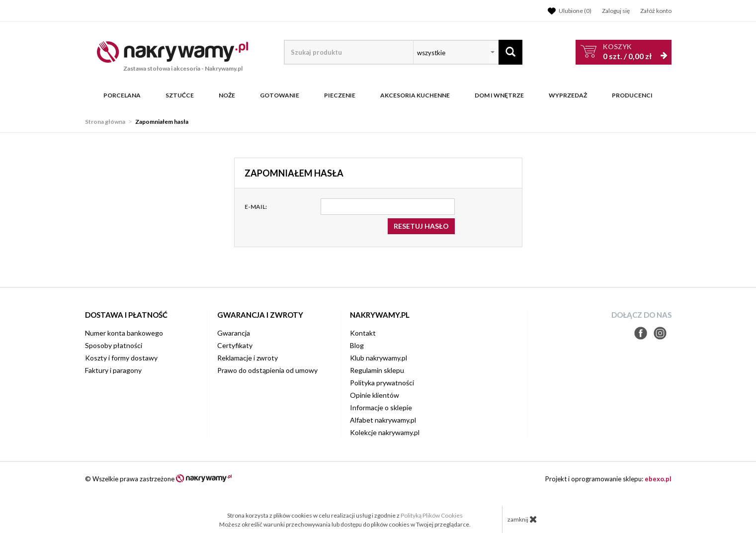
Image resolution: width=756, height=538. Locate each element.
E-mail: (256, 207)
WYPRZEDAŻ (568, 95)
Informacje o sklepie (381, 407)
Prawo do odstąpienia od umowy (267, 370)
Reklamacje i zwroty (248, 358)
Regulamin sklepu (377, 370)
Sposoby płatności (114, 345)
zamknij (522, 519)
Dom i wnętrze (499, 95)
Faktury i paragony (113, 370)
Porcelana (122, 95)
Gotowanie (280, 95)
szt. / (627, 51)
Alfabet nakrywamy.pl (383, 420)
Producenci (632, 95)
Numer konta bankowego (124, 333)
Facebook (641, 333)
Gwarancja (234, 333)
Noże (227, 95)
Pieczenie (340, 95)
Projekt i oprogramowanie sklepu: (608, 479)
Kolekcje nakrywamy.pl (385, 432)
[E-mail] (388, 207)
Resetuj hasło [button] (421, 226)
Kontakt (363, 333)
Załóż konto (656, 11)
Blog (357, 345)
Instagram (660, 333)
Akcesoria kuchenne (415, 95)
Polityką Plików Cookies (432, 515)
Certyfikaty (235, 345)
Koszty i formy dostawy (121, 358)
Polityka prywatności (382, 383)
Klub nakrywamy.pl (378, 358)
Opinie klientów (375, 395)
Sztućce (180, 95)
